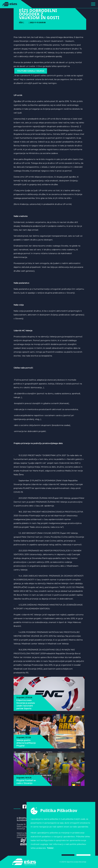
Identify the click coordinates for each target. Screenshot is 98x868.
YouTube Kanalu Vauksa (31, 71)
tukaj (50, 848)
